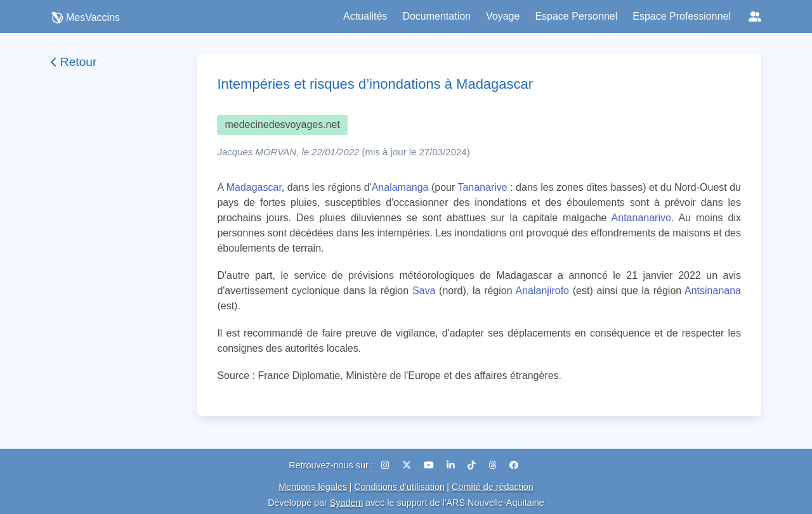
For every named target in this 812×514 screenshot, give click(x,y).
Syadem (347, 503)
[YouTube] (430, 465)
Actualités (365, 16)
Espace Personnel (576, 16)
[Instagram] (387, 465)
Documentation (436, 16)
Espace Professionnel (682, 16)
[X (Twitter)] (408, 465)
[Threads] (494, 465)
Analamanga (400, 187)
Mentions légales (313, 487)
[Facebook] (514, 465)
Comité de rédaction (493, 487)
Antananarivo (641, 218)
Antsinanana (713, 291)
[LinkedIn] (452, 465)
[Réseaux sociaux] (755, 16)
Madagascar (254, 187)
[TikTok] (473, 465)
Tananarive (482, 187)
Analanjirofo (542, 291)
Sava (424, 291)
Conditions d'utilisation (399, 487)
